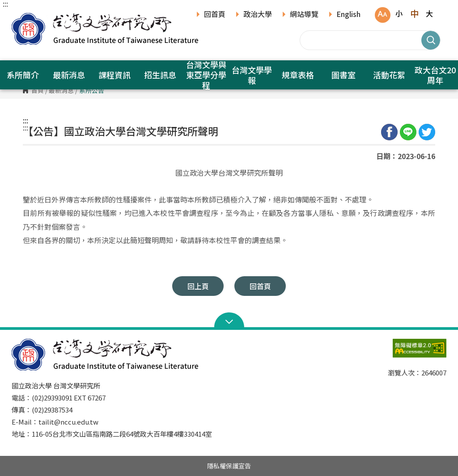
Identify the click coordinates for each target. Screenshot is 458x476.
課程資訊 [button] (114, 75)
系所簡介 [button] (23, 75)
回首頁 (215, 15)
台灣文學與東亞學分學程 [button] (206, 75)
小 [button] (399, 13)
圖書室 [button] (343, 75)
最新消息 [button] (69, 75)
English (348, 15)
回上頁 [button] (198, 286)
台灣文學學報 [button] (252, 75)
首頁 (38, 91)
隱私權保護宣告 (229, 466)
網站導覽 (304, 15)
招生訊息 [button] (160, 75)
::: (5, 4)
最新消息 (61, 91)
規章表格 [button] (298, 75)
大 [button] (429, 13)
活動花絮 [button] (389, 75)
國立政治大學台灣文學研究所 (21, 18)
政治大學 (258, 15)
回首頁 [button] (260, 286)
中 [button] (414, 13)
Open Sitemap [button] (229, 321)
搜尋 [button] (431, 40)
